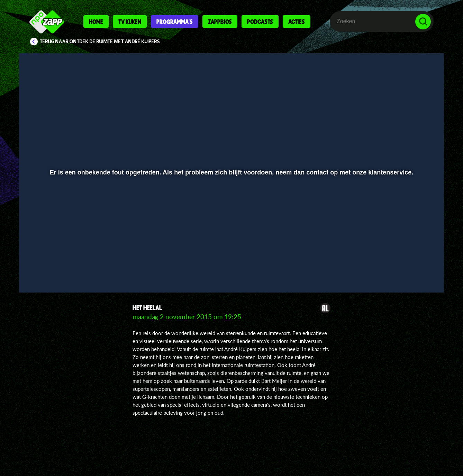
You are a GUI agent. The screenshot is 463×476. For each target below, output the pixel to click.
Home (96, 21)
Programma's (175, 21)
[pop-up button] (402, 269)
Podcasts (260, 21)
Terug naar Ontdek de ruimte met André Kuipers (100, 42)
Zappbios (220, 21)
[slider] (231, 255)
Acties (297, 21)
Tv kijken (130, 21)
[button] (47, 269)
